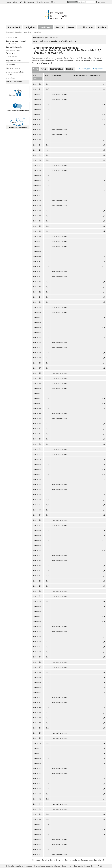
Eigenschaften (56, 69)
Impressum (28, 866)
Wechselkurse (11, 78)
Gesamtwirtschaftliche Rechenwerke (14, 52)
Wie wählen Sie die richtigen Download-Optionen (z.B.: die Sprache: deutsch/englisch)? (68, 860)
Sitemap (57, 866)
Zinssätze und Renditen (45, 58)
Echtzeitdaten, (71, 41)
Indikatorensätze (12, 57)
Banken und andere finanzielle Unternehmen (16, 42)
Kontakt (9, 2)
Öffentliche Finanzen (13, 68)
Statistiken (19, 32)
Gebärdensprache (27, 2)
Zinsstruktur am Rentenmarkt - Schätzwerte (74, 58)
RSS (100, 866)
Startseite (9, 32)
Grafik (44, 69)
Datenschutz (78, 866)
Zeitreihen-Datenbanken (32, 32)
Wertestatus (57, 76)
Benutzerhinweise (90, 866)
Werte (35, 69)
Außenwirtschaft (12, 37)
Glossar (16, 2)
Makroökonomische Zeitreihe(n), (52, 41)
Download (99, 69)
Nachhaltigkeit (11, 64)
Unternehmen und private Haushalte (15, 73)
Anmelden (100, 2)
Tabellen (70, 69)
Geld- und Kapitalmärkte (14, 47)
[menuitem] (14, 27)
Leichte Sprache (43, 2)
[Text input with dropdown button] (86, 2)
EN (53, 2)
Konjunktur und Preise (13, 61)
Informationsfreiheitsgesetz (43, 866)
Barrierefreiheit (67, 866)
